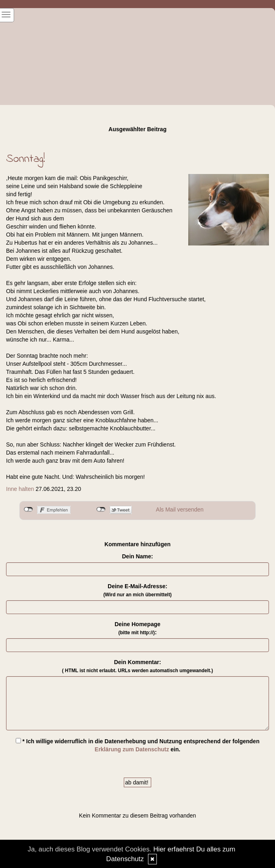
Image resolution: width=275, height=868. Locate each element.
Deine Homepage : (137, 628)
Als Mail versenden (180, 509)
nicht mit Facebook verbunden (28, 509)
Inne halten (20, 489)
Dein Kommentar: (137, 666)
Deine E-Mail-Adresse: (137, 590)
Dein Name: (137, 556)
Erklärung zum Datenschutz (132, 749)
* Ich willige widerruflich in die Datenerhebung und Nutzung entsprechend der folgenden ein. (138, 745)
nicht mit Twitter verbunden (101, 509)
